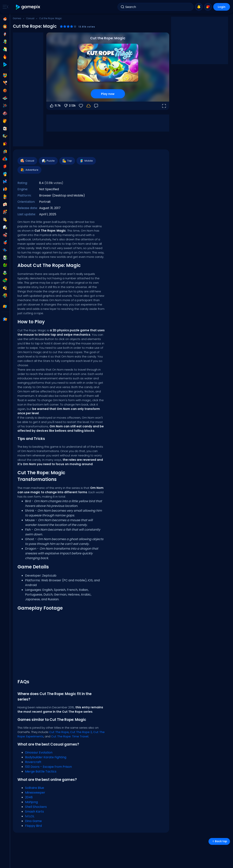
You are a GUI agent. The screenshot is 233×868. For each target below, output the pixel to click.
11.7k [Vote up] (55, 106)
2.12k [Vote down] (70, 106)
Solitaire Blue (35, 788)
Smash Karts (34, 812)
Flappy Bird (33, 826)
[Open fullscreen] (164, 106)
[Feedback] (96, 106)
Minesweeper (35, 793)
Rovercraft (33, 762)
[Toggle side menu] (5, 7)
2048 (29, 797)
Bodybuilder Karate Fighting (46, 757)
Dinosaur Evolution (39, 752)
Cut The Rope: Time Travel (70, 736)
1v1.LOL (30, 816)
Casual (30, 18)
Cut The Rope (59, 732)
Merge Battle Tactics (41, 771)
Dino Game (33, 821)
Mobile (86, 161)
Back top (219, 841)
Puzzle (48, 161)
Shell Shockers (36, 807)
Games (17, 18)
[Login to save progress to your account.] (88, 106)
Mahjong (31, 802)
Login (222, 7)
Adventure (29, 170)
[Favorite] (81, 106)
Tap (67, 161)
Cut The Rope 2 (81, 732)
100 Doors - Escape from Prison (48, 767)
